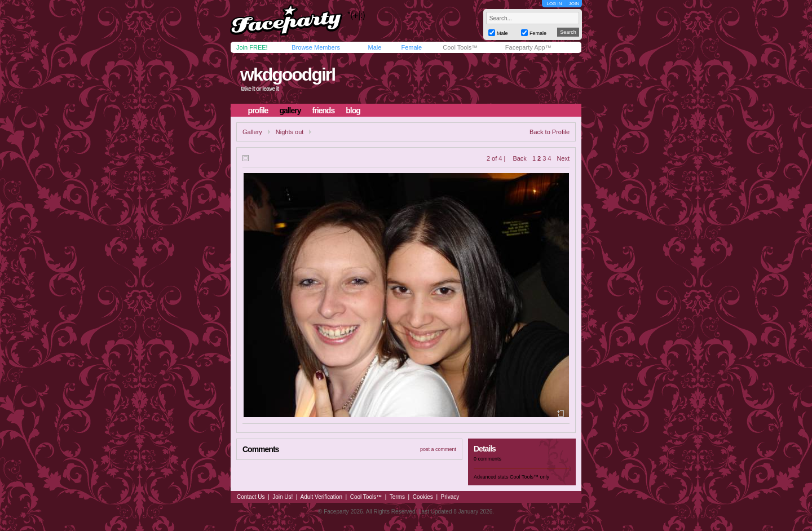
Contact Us (251, 497)
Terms (397, 497)
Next (563, 158)
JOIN (574, 4)
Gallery (252, 132)
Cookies (423, 497)
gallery (290, 110)
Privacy (450, 497)
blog (353, 110)
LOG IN (554, 4)
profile (258, 110)
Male (374, 47)
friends (324, 110)
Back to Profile (550, 132)
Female (411, 47)
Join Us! (283, 497)
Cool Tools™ (460, 47)
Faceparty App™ (528, 47)
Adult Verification (321, 497)
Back (519, 158)
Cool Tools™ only (529, 477)
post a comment (438, 449)
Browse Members (316, 47)
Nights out (290, 132)
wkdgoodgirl (288, 74)
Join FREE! (252, 47)
